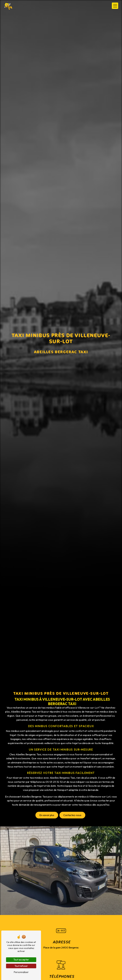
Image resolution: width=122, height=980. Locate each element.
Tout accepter (21, 960)
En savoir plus (47, 815)
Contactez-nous (72, 815)
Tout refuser (21, 966)
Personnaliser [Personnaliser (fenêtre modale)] (21, 972)
